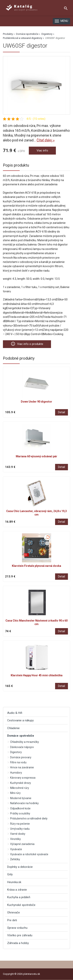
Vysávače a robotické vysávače (29, 854)
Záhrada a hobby (18, 943)
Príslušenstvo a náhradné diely (29, 818)
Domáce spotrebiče (27, 34)
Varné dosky (18, 834)
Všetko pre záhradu (20, 935)
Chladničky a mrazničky (25, 742)
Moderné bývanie (21, 798)
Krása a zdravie (17, 890)
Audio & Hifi (15, 713)
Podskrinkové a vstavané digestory (22, 38)
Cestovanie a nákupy (20, 720)
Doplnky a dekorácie (20, 867)
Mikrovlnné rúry (20, 788)
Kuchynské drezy (21, 783)
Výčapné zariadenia (22, 844)
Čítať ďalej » (46, 140)
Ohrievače (14, 912)
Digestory (47, 34)
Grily (10, 874)
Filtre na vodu (18, 762)
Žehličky (15, 859)
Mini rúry (15, 793)
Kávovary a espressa (23, 778)
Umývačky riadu (20, 829)
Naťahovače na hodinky (24, 803)
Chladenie (13, 728)
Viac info (42, 151)
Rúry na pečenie (20, 824)
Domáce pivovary (21, 757)
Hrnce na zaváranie (22, 767)
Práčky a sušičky (20, 813)
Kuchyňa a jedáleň (19, 897)
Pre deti (12, 920)
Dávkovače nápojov (22, 747)
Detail (62, 412)
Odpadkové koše (20, 808)
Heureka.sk (14, 882)
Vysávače (16, 849)
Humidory (16, 773)
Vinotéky (15, 839)
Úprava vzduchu (17, 928)
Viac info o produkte (27, 344)
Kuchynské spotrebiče (21, 905)
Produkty (8, 34)
